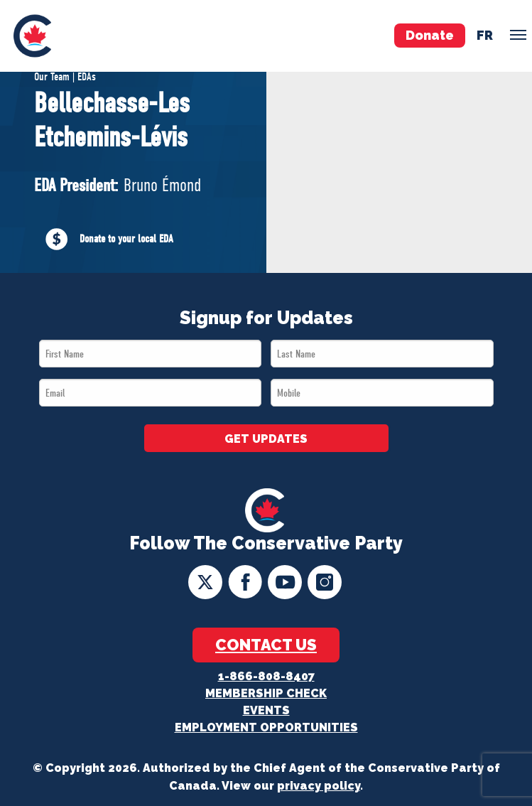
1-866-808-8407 (266, 676)
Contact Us (266, 645)
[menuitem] (32, 36)
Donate (430, 35)
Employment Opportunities (266, 727)
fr (485, 35)
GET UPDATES (266, 439)
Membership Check (266, 693)
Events (266, 710)
